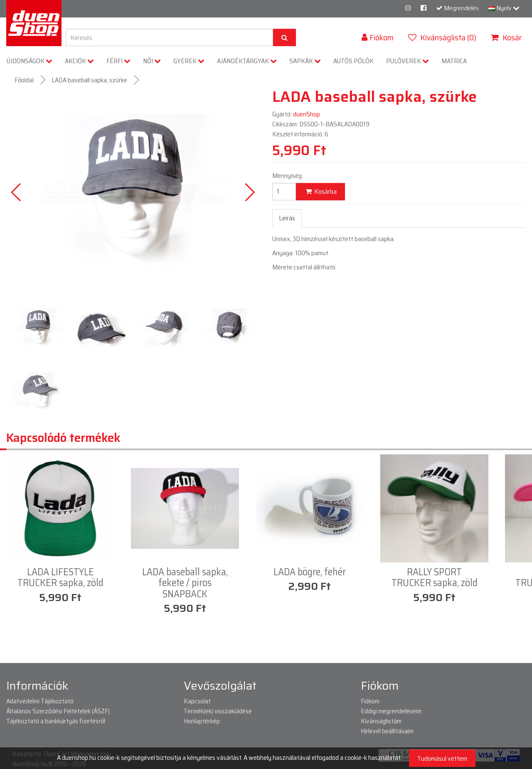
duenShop (307, 114)
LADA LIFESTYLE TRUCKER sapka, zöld (60, 577)
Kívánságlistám (381, 721)
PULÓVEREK (408, 61)
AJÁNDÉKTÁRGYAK (247, 61)
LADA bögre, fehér (310, 572)
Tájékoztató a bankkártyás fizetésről (56, 721)
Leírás (287, 218)
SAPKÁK (305, 61)
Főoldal (24, 80)
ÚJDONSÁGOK (30, 61)
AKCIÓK (79, 61)
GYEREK (189, 61)
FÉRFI (118, 61)
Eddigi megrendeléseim (391, 711)
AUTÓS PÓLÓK (353, 61)
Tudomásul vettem (442, 758)
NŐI (152, 61)
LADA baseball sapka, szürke (89, 80)
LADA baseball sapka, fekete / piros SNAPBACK (185, 583)
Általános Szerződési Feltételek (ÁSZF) (58, 711)
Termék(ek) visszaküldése (218, 711)
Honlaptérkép (202, 721)
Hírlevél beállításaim (387, 731)
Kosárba (320, 191)
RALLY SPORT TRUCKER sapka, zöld (435, 577)
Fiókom (370, 701)
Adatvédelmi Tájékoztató (40, 701)
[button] (250, 192)
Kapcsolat (197, 701)
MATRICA (454, 61)
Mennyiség (287, 176)
